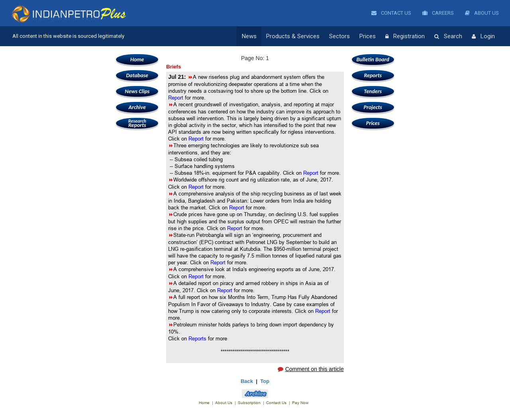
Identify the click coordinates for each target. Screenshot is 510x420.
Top (265, 381)
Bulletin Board (373, 60)
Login (483, 37)
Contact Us (391, 13)
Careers (438, 13)
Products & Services (293, 36)
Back (247, 381)
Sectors (339, 36)
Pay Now (300, 403)
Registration (405, 37)
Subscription (249, 403)
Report (177, 98)
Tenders (373, 91)
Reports (137, 123)
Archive (137, 107)
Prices (368, 36)
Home (137, 60)
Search (448, 37)
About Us (482, 13)
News (249, 36)
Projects (373, 107)
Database (137, 75)
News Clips (137, 91)
